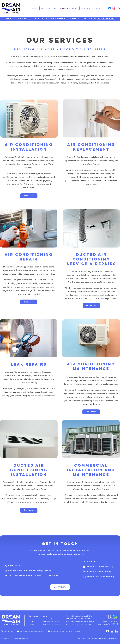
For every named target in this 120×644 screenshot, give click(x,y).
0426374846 (106, 18)
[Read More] (29, 196)
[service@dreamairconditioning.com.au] (29, 571)
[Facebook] (110, 8)
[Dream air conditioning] (99, 567)
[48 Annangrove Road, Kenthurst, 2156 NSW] (33, 576)
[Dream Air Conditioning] (99, 577)
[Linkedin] (118, 8)
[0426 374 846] (15, 566)
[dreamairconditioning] (99, 572)
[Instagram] (114, 8)
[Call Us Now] (60, 587)
